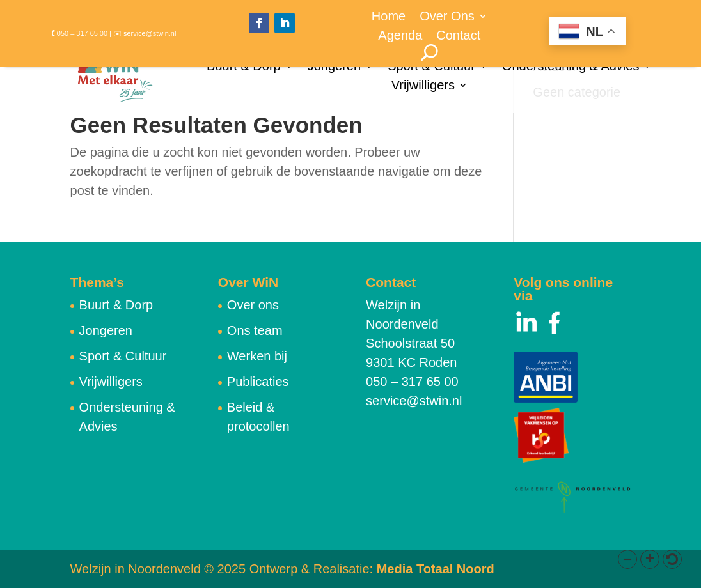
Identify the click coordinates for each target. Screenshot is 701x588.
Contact (458, 36)
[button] (627, 559)
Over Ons (447, 17)
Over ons (253, 305)
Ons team (255, 330)
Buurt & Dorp (244, 67)
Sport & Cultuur (431, 67)
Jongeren (334, 67)
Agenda (400, 36)
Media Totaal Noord (436, 569)
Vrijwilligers (423, 86)
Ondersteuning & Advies (571, 67)
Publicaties (258, 382)
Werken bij (257, 356)
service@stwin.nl (414, 401)
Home (389, 17)
